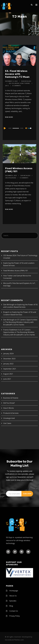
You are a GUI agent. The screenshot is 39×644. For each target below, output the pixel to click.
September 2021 (10, 369)
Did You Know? (9, 403)
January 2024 (8, 354)
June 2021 (7, 379)
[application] (19, 128)
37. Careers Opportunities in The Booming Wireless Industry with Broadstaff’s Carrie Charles (20, 322)
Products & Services (11, 413)
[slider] (16, 128)
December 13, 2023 (11, 81)
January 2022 (8, 364)
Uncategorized (11, 178)
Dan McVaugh (26, 81)
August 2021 (8, 374)
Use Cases (7, 423)
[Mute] (26, 128)
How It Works (9, 408)
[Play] (5, 128)
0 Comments (16, 86)
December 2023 (9, 359)
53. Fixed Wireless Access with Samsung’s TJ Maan (17, 74)
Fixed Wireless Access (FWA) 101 (16, 271)
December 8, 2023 (11, 176)
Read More (9, 117)
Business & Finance (11, 398)
